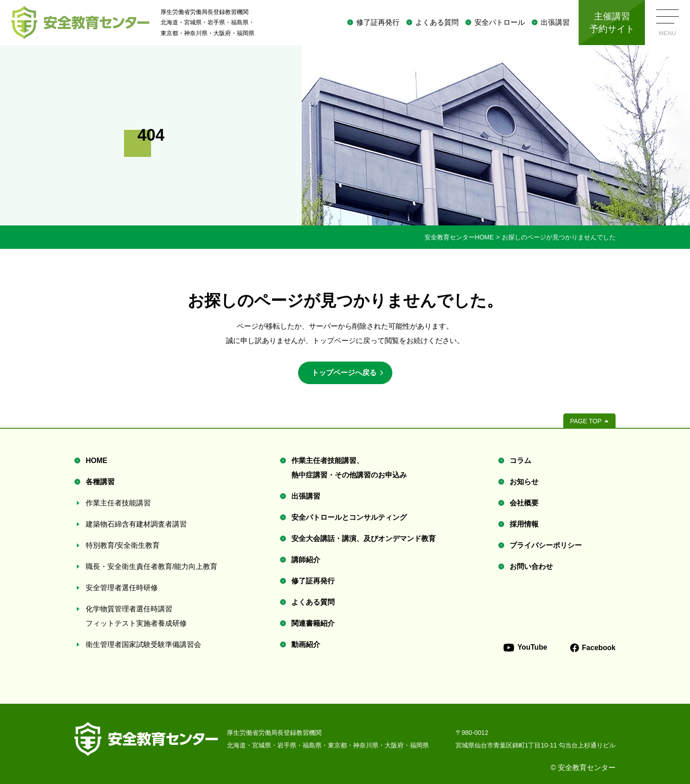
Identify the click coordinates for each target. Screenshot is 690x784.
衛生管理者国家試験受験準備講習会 (143, 644)
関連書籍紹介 (313, 623)
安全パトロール (500, 22)
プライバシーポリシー (546, 545)
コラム (520, 461)
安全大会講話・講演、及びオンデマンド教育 (363, 539)
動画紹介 (306, 644)
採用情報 (524, 524)
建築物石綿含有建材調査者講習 (136, 524)
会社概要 (524, 503)
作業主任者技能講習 (118, 503)
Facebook (593, 648)
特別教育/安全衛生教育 (123, 545)
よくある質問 (437, 22)
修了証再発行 (378, 22)
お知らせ (524, 482)
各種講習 (100, 482)
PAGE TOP (586, 421)
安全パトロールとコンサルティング (349, 517)
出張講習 (555, 22)
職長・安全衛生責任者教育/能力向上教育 (152, 566)
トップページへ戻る (344, 373)
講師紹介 (306, 560)
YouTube (525, 648)
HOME (97, 461)
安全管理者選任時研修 (122, 588)
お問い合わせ (531, 566)
